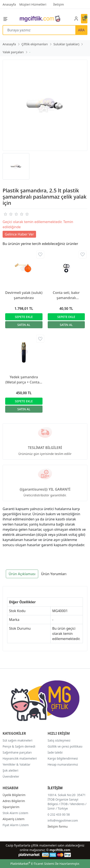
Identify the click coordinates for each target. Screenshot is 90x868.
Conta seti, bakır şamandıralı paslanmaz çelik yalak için (66, 295)
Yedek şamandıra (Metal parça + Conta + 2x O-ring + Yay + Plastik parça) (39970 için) (24, 380)
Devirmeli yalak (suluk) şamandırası (24, 295)
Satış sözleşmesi (59, 740)
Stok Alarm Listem (15, 813)
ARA (81, 30)
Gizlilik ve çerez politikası (65, 746)
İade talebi (55, 752)
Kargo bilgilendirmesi (63, 758)
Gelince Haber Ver (19, 234)
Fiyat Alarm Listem (16, 825)
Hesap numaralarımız (63, 764)
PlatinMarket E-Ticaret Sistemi (32, 864)
